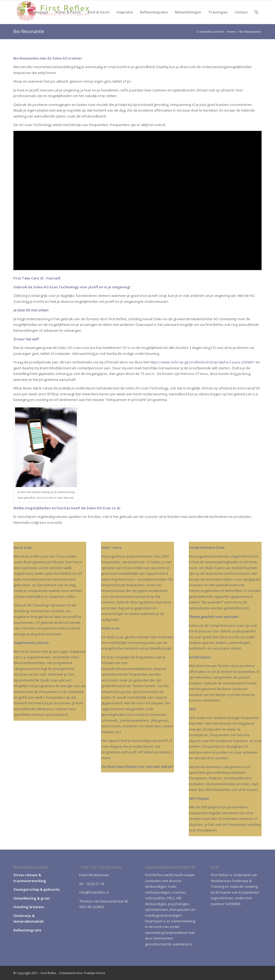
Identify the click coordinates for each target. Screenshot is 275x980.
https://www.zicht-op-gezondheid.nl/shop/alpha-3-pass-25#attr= (202, 362)
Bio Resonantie (29, 31)
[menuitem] (39, 12)
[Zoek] (256, 12)
